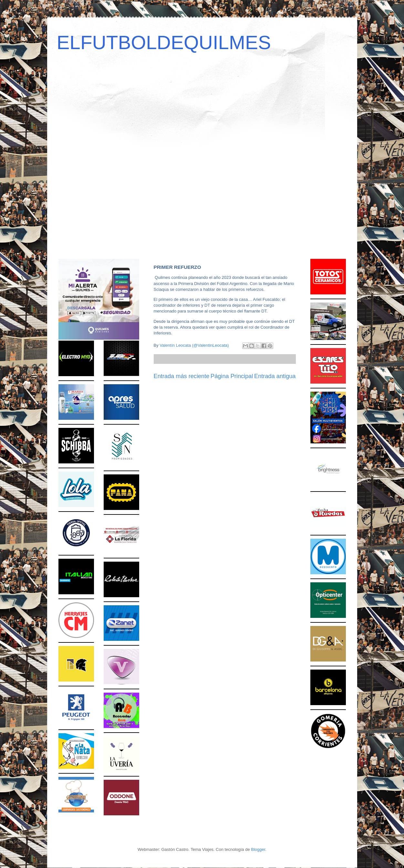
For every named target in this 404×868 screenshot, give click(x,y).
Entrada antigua (275, 376)
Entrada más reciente (182, 376)
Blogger (258, 849)
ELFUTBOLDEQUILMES (164, 42)
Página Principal (232, 376)
